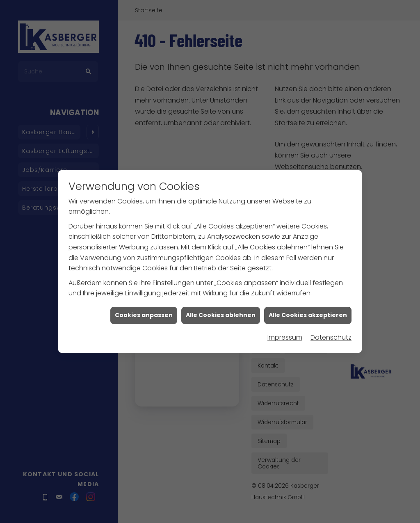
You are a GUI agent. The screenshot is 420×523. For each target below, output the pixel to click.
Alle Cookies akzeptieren (308, 302)
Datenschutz (331, 324)
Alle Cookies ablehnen (221, 302)
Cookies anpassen (144, 302)
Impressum (285, 324)
